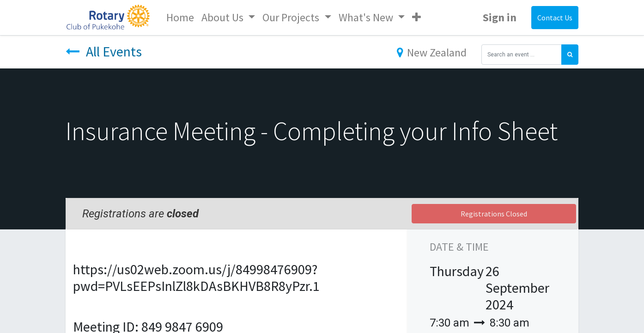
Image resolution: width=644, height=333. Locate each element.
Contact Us (555, 18)
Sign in (500, 17)
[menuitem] (180, 18)
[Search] (570, 55)
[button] (416, 18)
